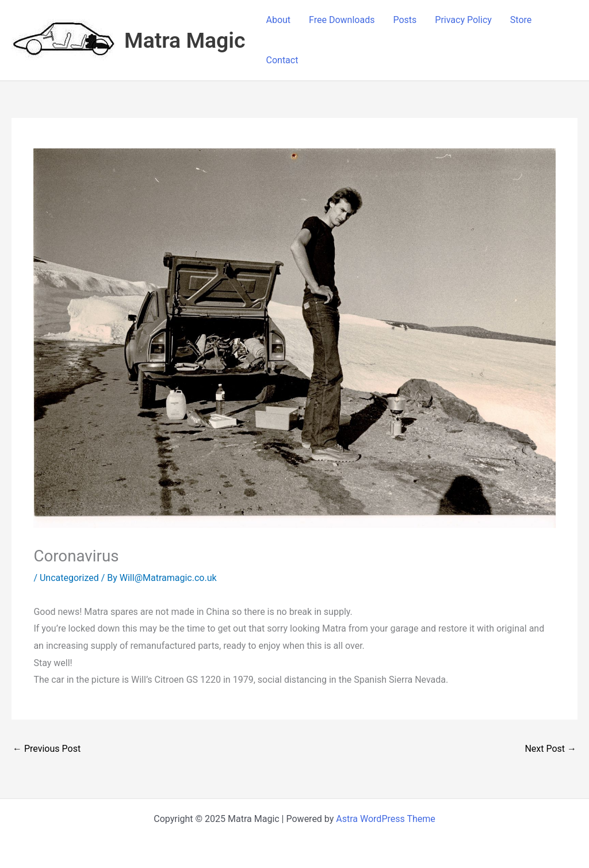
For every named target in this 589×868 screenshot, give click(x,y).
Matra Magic (185, 40)
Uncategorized (69, 578)
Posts (405, 20)
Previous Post (47, 749)
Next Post (550, 749)
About (279, 20)
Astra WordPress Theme (385, 819)
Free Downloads (342, 20)
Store (521, 20)
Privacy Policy (463, 20)
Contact (282, 60)
